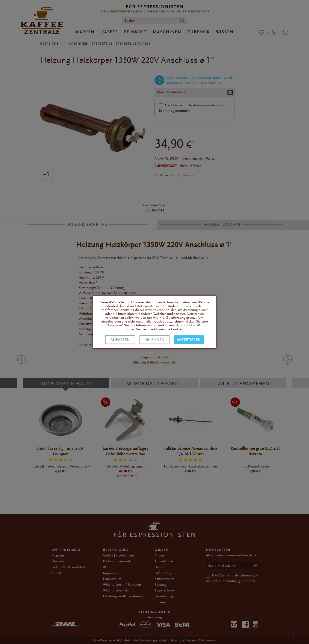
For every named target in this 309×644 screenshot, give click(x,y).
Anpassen (120, 340)
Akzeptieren (189, 340)
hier (144, 329)
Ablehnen (155, 340)
